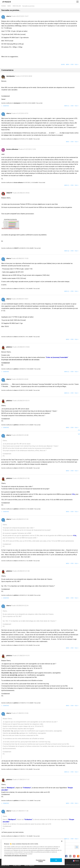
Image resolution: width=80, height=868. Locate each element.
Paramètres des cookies (41, 861)
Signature (6, 106)
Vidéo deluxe (17, 6)
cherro (9, 16)
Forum (3, 6)
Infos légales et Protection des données (15, 856)
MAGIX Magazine (29, 865)
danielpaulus (11, 76)
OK (56, 860)
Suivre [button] (63, 65)
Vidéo (9, 6)
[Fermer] (62, 841)
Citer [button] (72, 65)
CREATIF (9, 193)
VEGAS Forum (17, 865)
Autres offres (5, 865)
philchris (9, 347)
